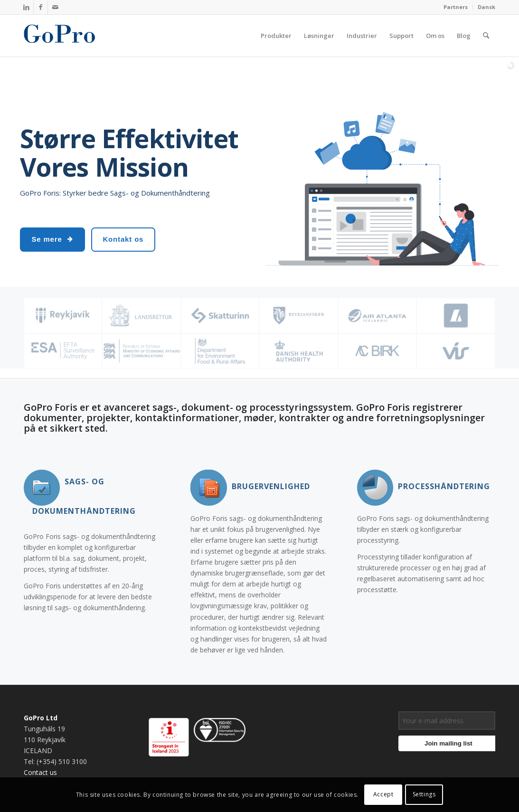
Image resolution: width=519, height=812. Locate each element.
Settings (424, 794)
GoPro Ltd (41, 718)
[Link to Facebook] (41, 7)
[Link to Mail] (55, 7)
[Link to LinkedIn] (26, 7)
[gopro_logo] (69, 36)
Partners (456, 7)
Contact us (40, 772)
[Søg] (486, 36)
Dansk (486, 7)
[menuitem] (456, 7)
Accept (383, 794)
